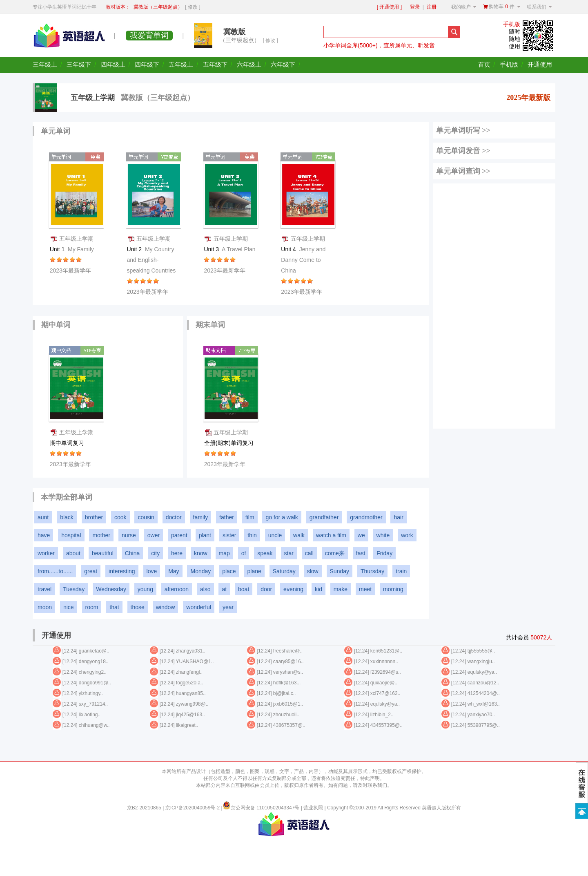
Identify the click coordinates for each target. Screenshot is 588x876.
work (407, 535)
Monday (200, 571)
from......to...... (55, 571)
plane (254, 571)
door (266, 589)
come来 (335, 553)
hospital (71, 535)
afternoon (177, 589)
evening (293, 589)
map (224, 553)
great (91, 571)
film (250, 517)
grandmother (366, 517)
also (205, 589)
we (361, 535)
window (166, 607)
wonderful (199, 607)
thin (252, 535)
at (224, 589)
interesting (122, 571)
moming (393, 589)
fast (361, 553)
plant (205, 535)
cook (120, 517)
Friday (384, 553)
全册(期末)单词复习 (230, 443)
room (92, 607)
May (174, 571)
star (289, 553)
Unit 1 (72, 249)
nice (69, 607)
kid (318, 589)
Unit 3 (229, 249)
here (177, 553)
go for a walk (282, 517)
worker (46, 553)
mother (101, 535)
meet (365, 589)
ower (154, 535)
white (383, 535)
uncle (275, 535)
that (114, 607)
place (229, 571)
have (44, 535)
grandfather (324, 517)
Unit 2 (151, 260)
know (201, 553)
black (67, 517)
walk (299, 535)
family (201, 517)
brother (94, 517)
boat (244, 589)
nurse (129, 535)
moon (45, 607)
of (244, 553)
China (133, 553)
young (145, 589)
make (341, 589)
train (401, 571)
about (73, 553)
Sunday (340, 571)
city (155, 553)
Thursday (372, 571)
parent (179, 535)
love (152, 571)
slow (313, 571)
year (228, 607)
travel (45, 589)
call (309, 553)
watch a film (331, 535)
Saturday (284, 571)
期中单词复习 (68, 443)
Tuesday (74, 589)
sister (229, 535)
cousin (146, 517)
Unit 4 (303, 260)
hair (398, 517)
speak (265, 553)
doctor (174, 517)
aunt (43, 517)
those (138, 607)
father (227, 517)
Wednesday (111, 589)
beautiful (103, 553)
